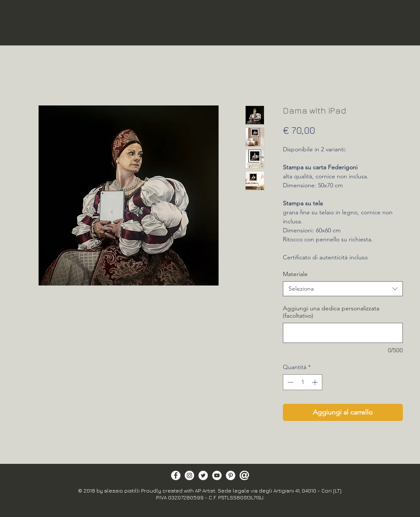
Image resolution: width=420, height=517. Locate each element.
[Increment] (316, 382)
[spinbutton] (303, 382)
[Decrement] (289, 382)
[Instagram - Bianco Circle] (189, 475)
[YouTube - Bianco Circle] (217, 475)
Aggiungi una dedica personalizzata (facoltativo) (331, 312)
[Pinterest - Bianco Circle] (231, 475)
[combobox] (343, 289)
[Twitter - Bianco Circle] (203, 475)
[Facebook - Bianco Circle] (176, 475)
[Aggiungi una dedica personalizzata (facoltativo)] (343, 333)
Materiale (295, 274)
